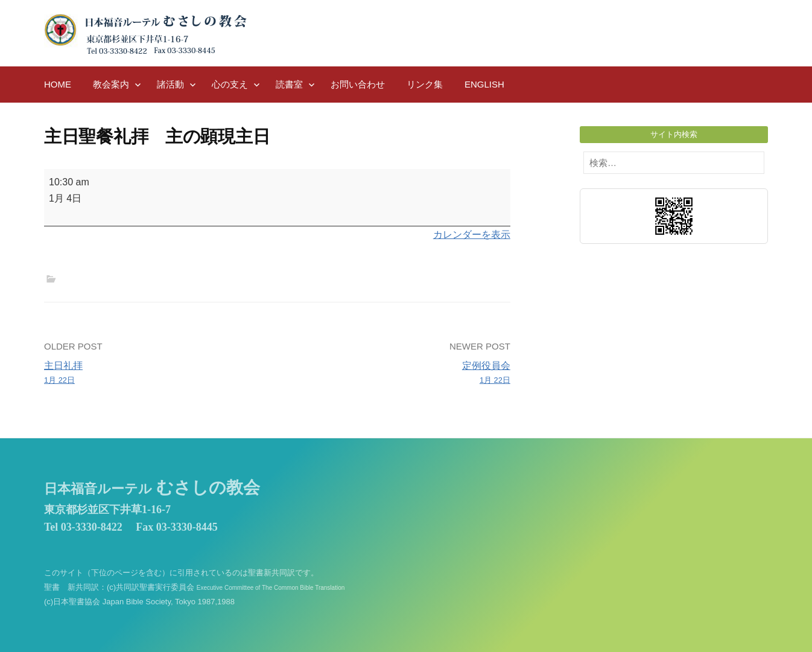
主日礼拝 (156, 374)
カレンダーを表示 (472, 235)
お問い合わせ (358, 84)
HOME (58, 84)
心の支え (230, 84)
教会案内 (111, 84)
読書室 (289, 84)
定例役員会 (398, 374)
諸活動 (170, 84)
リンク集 (425, 84)
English (484, 84)
